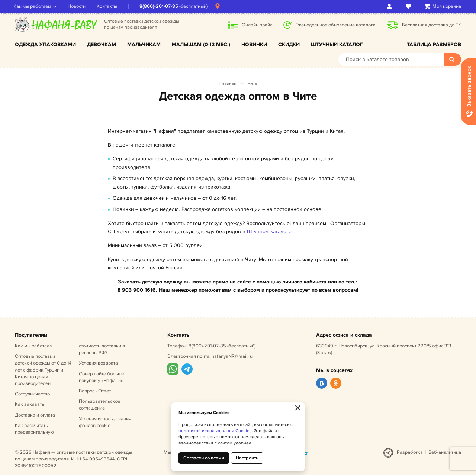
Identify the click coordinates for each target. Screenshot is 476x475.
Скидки (289, 44)
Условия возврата (98, 363)
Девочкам (102, 44)
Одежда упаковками (45, 44)
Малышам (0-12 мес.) (201, 44)
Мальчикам (144, 44)
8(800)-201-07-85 (160, 6)
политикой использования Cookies (215, 431)
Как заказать (30, 404)
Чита (252, 84)
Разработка (410, 452)
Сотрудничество (32, 394)
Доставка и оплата (35, 415)
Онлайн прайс (257, 25)
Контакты (108, 6)
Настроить (247, 458)
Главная (228, 84)
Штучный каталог (337, 44)
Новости (78, 6)
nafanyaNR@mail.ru (232, 356)
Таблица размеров (434, 44)
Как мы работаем (34, 6)
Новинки (254, 44)
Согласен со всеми (204, 458)
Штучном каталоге (269, 232)
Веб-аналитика (445, 452)
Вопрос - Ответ (95, 391)
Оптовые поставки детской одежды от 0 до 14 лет (43, 370)
